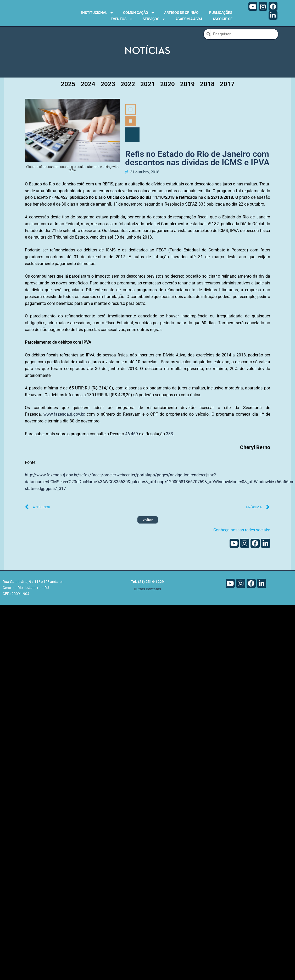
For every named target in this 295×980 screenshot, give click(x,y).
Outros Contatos (147, 591)
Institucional (97, 13)
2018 (207, 86)
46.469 (132, 435)
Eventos (121, 19)
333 (169, 435)
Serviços (154, 19)
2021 (148, 86)
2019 (187, 86)
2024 (88, 86)
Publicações (221, 13)
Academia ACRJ (189, 19)
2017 (227, 86)
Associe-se (222, 19)
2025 (68, 86)
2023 (108, 86)
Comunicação (138, 13)
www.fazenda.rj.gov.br (64, 416)
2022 (128, 86)
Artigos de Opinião (181, 13)
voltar (148, 521)
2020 (168, 86)
